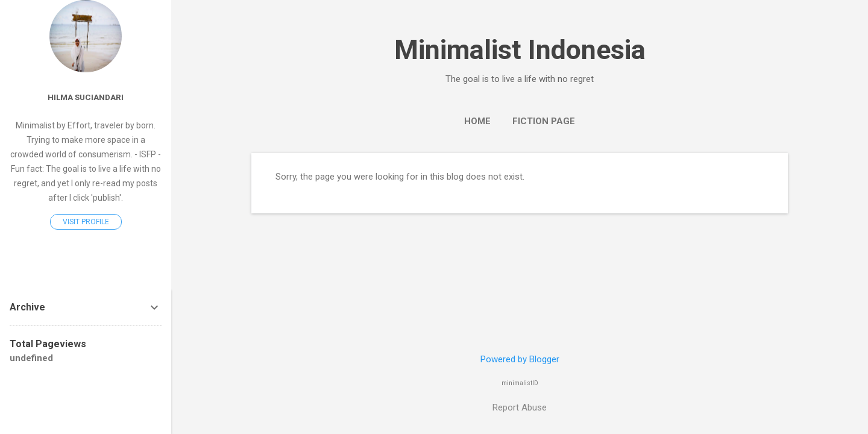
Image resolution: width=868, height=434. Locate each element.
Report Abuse (520, 407)
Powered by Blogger (520, 359)
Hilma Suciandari (86, 97)
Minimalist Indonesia (520, 50)
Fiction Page (544, 121)
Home (477, 121)
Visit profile (86, 222)
